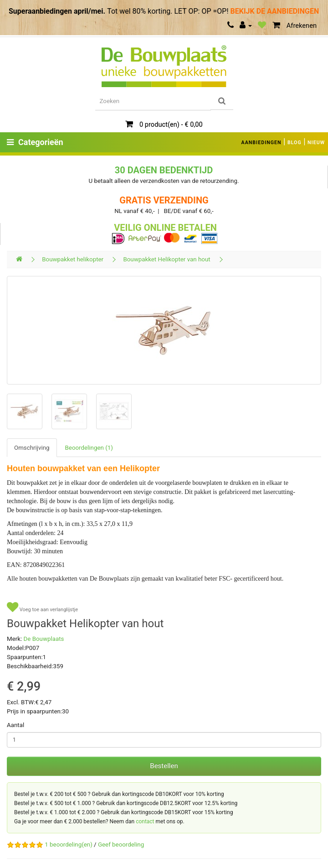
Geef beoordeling (121, 845)
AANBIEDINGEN (261, 143)
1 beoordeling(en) (68, 845)
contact (145, 821)
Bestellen (164, 766)
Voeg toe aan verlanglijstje (42, 607)
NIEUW (316, 143)
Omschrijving (32, 448)
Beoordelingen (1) (89, 448)
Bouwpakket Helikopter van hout (167, 259)
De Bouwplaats (44, 639)
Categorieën (35, 142)
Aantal (15, 725)
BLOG (295, 143)
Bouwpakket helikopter (73, 259)
